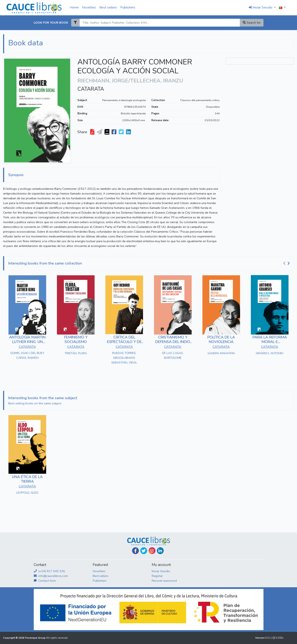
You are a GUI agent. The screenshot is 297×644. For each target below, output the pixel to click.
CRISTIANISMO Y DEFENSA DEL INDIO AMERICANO (173, 342)
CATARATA (91, 89)
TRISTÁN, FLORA (76, 353)
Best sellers (108, 7)
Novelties (89, 7)
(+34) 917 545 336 (49, 571)
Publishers (128, 7)
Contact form (45, 581)
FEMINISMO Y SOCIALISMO (76, 340)
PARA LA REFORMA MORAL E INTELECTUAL (270, 342)
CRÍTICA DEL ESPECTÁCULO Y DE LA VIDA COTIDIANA (124, 342)
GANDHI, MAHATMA (221, 353)
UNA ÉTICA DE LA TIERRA (27, 479)
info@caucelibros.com (51, 576)
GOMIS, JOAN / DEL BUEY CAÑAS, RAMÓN (27, 355)
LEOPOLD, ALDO (27, 493)
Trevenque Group (35, 638)
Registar (157, 576)
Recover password (164, 581)
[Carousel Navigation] (287, 263)
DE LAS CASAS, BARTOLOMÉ (173, 355)
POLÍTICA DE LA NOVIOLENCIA (221, 340)
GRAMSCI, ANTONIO (270, 353)
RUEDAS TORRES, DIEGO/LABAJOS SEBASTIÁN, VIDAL (124, 358)
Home (74, 7)
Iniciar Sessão (161, 571)
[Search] (160, 23)
